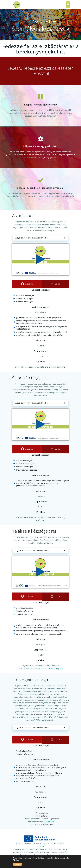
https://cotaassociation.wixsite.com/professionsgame (40, 668)
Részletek (16, 860)
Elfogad (17, 864)
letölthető (50, 822)
